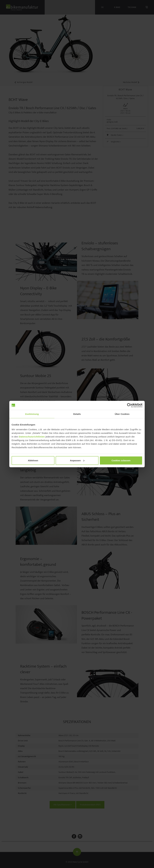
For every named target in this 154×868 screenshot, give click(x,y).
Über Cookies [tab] (122, 414)
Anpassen (77, 460)
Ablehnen (33, 460)
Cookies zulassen (121, 460)
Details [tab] (77, 414)
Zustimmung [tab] (32, 414)
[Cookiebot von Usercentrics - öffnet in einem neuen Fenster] (129, 405)
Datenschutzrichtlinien (32, 436)
